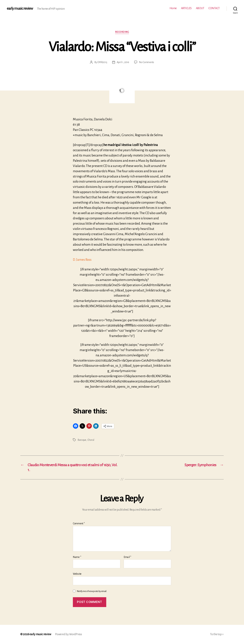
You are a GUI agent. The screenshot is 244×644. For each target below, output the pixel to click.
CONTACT (214, 8)
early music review (20, 8)
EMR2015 (102, 62)
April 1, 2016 (123, 62)
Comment (79, 523)
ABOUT (200, 8)
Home (173, 8)
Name (77, 557)
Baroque (82, 440)
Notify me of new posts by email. (92, 591)
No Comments (146, 62)
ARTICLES (186, 8)
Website (77, 574)
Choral (91, 440)
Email (127, 557)
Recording (122, 32)
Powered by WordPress (69, 634)
